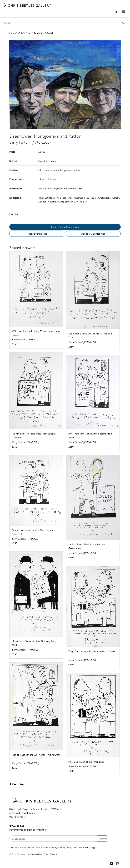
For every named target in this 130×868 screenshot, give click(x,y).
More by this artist (37, 234)
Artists (22, 33)
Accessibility (37, 854)
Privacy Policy (66, 847)
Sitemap (55, 854)
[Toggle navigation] (124, 12)
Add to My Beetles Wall (93, 234)
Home (12, 33)
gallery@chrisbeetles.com (22, 813)
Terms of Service (84, 847)
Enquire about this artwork (65, 227)
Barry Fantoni (35, 33)
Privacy (47, 854)
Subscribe (103, 838)
